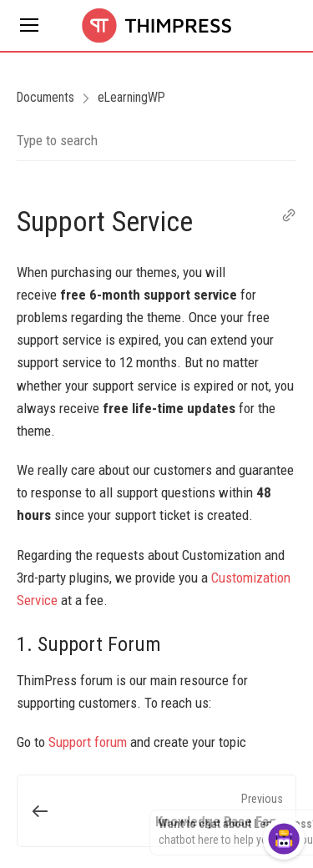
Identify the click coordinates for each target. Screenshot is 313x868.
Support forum (88, 742)
